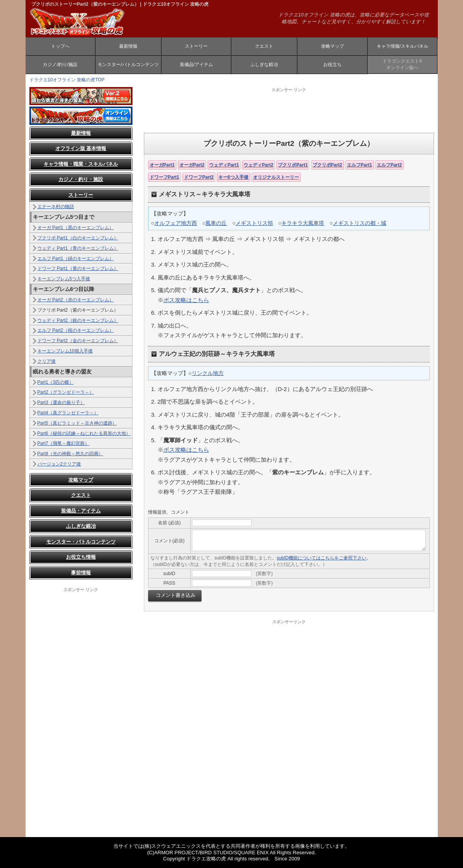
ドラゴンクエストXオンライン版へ (402, 64)
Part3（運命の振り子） (61, 402)
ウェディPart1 (224, 165)
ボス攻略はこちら (186, 300)
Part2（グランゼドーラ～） (66, 392)
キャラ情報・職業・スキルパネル (81, 164)
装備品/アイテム (196, 65)
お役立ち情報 (81, 557)
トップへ (60, 46)
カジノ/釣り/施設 (60, 65)
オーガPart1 (162, 165)
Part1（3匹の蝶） (56, 382)
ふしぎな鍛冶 (264, 65)
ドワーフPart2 (199, 177)
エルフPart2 (389, 165)
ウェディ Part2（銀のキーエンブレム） (78, 320)
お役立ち (332, 65)
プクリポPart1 (293, 165)
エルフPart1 (360, 165)
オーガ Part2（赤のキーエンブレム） (76, 300)
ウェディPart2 (258, 165)
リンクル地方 (208, 373)
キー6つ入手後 (233, 177)
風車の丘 (216, 223)
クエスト (264, 46)
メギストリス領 (254, 223)
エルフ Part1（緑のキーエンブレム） (76, 259)
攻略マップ (332, 46)
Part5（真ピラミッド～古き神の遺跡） (77, 423)
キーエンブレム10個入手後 (65, 351)
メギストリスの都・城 (360, 223)
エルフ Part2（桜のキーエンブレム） (76, 330)
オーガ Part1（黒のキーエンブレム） (76, 228)
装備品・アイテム (81, 511)
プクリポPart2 (327, 165)
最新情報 (128, 46)
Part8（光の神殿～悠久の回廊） (70, 454)
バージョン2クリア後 (59, 464)
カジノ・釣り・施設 (81, 179)
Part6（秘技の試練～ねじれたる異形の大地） (84, 433)
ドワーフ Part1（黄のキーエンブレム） (78, 268)
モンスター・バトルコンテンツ (81, 542)
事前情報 (81, 573)
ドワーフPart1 (165, 177)
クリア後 (47, 361)
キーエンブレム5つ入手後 (64, 279)
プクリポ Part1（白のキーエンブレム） (78, 238)
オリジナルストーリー (276, 177)
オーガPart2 (192, 165)
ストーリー (196, 46)
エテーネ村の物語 (56, 207)
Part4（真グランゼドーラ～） (68, 413)
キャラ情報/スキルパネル (403, 46)
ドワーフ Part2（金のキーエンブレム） (78, 341)
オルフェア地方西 (176, 223)
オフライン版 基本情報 (81, 148)
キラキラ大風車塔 (303, 223)
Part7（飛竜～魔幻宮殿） (64, 443)
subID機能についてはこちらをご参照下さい (322, 558)
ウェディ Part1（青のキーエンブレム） (78, 248)
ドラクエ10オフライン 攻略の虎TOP (67, 80)
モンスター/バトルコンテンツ (128, 65)
